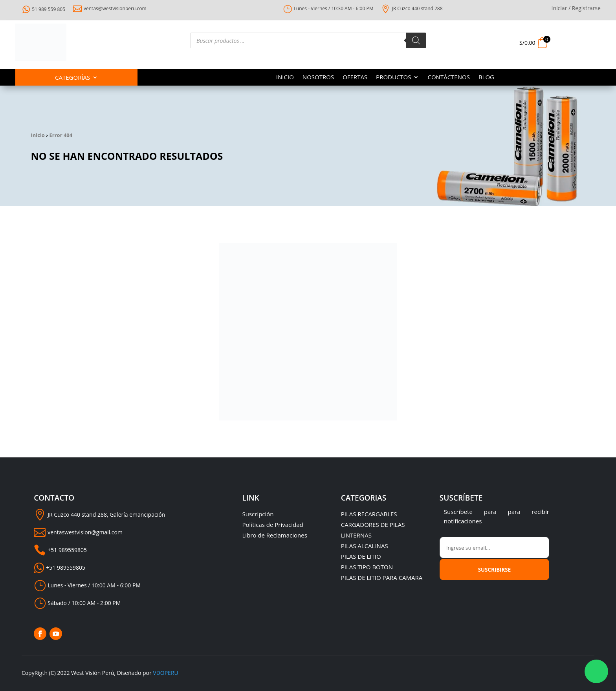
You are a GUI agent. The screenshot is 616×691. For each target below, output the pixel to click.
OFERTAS (355, 78)
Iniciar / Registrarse (576, 9)
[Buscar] (416, 40)
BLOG (486, 78)
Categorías (72, 78)
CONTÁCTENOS (448, 78)
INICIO (285, 78)
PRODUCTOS (393, 78)
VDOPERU (165, 673)
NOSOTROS (318, 78)
